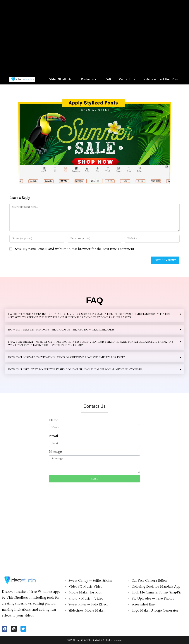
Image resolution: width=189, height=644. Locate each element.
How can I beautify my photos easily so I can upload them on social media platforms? (75, 369)
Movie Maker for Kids (85, 592)
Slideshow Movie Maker (87, 611)
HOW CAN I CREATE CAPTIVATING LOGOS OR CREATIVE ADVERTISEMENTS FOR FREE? (66, 357)
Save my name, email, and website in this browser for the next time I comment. (75, 249)
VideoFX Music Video (85, 587)
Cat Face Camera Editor (150, 581)
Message (55, 452)
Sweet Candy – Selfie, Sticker (91, 581)
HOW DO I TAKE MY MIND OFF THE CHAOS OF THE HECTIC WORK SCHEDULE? (61, 330)
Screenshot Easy (144, 604)
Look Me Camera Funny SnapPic (157, 592)
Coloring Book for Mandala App (156, 587)
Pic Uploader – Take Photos (153, 599)
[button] (94, 316)
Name (54, 420)
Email (54, 436)
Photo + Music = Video (86, 599)
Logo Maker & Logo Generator (155, 611)
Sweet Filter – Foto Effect (88, 604)
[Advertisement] (94, 37)
